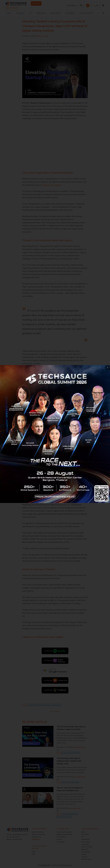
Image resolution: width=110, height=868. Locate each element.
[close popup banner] (108, 367)
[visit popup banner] (55, 434)
